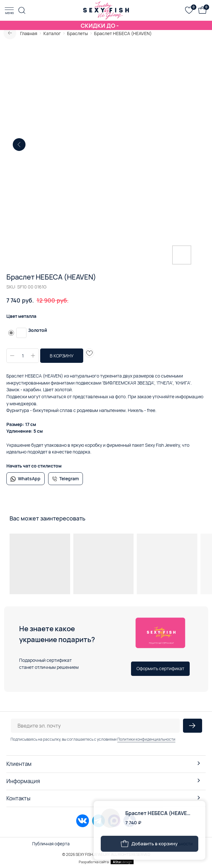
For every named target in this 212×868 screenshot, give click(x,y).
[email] (95, 726)
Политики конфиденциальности (146, 739)
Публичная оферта (51, 844)
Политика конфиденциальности (161, 844)
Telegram (69, 479)
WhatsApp (29, 479)
